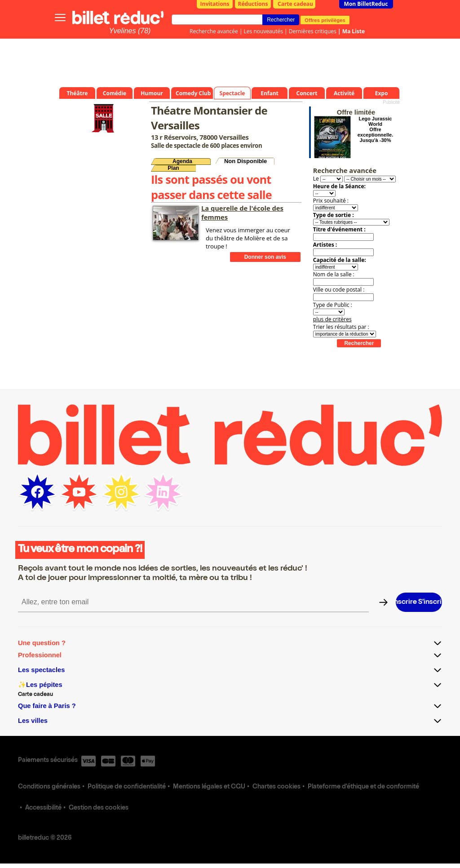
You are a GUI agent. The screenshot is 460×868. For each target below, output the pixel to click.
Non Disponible (245, 161)
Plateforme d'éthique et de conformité (363, 787)
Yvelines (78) (130, 31)
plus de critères (332, 319)
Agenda (182, 161)
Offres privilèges (325, 20)
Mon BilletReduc (366, 4)
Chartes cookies (276, 787)
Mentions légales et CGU (209, 787)
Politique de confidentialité (127, 787)
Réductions (253, 4)
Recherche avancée (214, 31)
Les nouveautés (263, 31)
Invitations (215, 4)
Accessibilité (43, 808)
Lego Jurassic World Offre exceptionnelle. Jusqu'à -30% (375, 129)
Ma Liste (354, 31)
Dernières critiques (313, 31)
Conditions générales (49, 787)
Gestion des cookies (99, 808)
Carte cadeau (295, 4)
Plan (173, 168)
